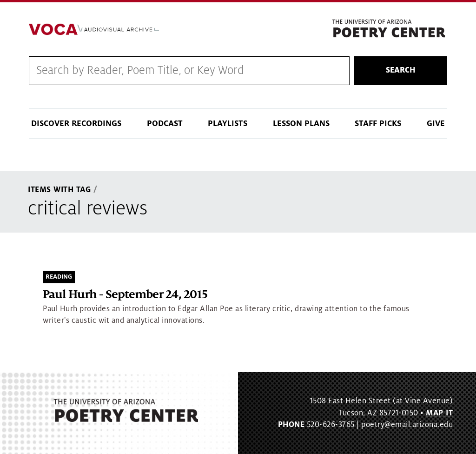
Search (401, 70)
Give (436, 124)
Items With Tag (59, 190)
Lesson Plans (301, 124)
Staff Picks (378, 124)
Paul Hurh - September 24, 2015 (125, 295)
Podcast (165, 124)
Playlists (228, 124)
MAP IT (439, 413)
